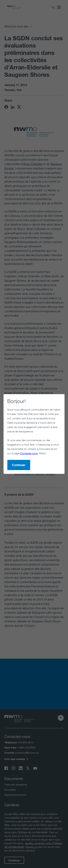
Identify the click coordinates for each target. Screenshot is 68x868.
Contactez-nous (29, 453)
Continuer (19, 465)
